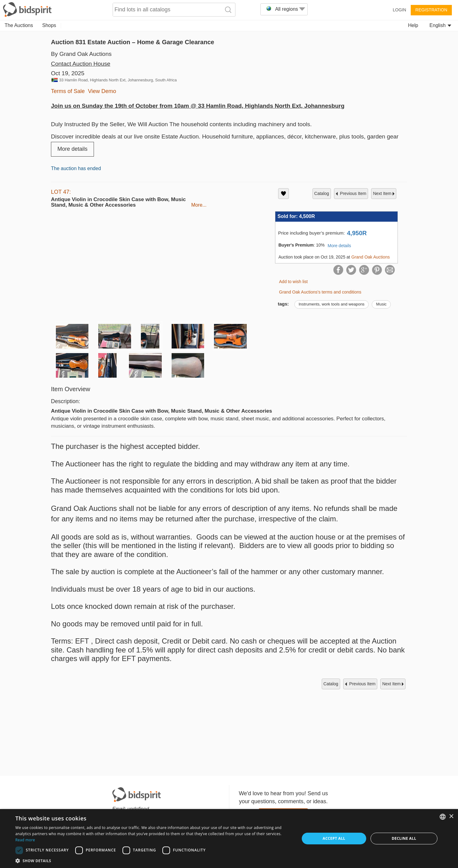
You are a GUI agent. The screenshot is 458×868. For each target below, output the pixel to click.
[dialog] (229, 839)
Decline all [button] (404, 838)
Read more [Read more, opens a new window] (25, 840)
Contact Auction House (81, 64)
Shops (49, 25)
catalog (322, 193)
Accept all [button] (334, 838)
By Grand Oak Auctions (81, 54)
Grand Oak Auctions (370, 257)
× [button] (451, 817)
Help (413, 25)
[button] (153, 860)
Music (381, 304)
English (440, 25)
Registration (431, 10)
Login (399, 10)
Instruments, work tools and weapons (332, 304)
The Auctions (19, 25)
